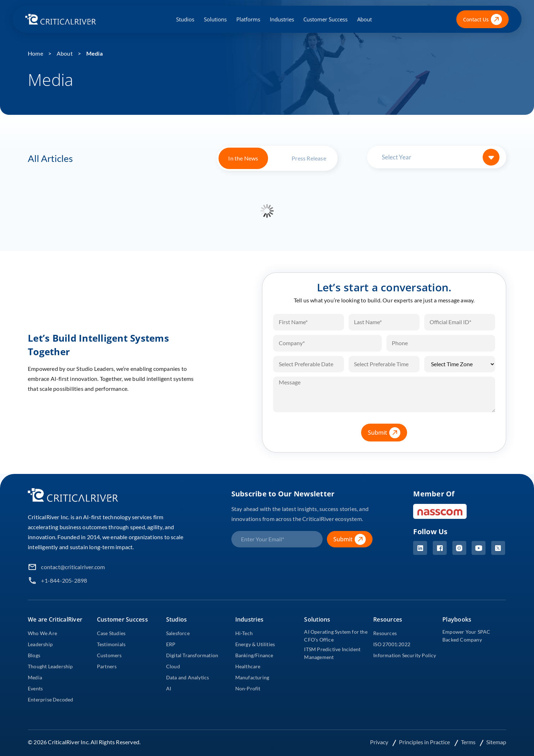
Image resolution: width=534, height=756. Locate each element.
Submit (387, 433)
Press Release (309, 158)
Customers (109, 655)
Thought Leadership (50, 666)
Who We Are (42, 633)
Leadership (40, 644)
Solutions (215, 19)
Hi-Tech (244, 633)
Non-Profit (248, 688)
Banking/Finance (254, 655)
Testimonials (111, 644)
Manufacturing (252, 677)
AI (169, 688)
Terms (469, 742)
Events (35, 688)
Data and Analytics (188, 677)
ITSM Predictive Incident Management (332, 653)
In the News (243, 158)
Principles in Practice (425, 742)
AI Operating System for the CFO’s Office (336, 636)
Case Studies (111, 633)
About (364, 19)
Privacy (380, 742)
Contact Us (482, 19)
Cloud (173, 666)
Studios (185, 19)
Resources (385, 633)
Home (35, 53)
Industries (282, 19)
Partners (107, 666)
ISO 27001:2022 (392, 644)
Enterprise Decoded (51, 699)
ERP (171, 644)
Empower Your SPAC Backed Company (466, 636)
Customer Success (325, 19)
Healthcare (248, 666)
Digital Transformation (192, 655)
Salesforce (178, 633)
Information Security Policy (405, 655)
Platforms (248, 19)
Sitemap (496, 742)
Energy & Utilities (255, 644)
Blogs (34, 655)
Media (94, 53)
